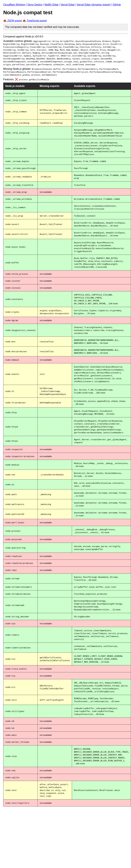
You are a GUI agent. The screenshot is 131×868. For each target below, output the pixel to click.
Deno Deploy (35, 5)
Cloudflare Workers (14, 5)
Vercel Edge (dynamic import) (94, 5)
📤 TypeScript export (35, 21)
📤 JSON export (13, 21)
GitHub (117, 5)
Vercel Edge (68, 5)
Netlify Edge (51, 5)
